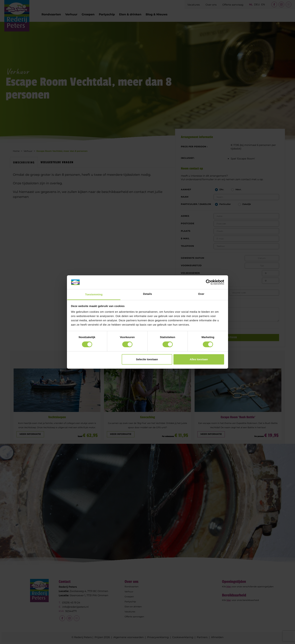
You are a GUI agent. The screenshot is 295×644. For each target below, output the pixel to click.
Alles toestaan (199, 359)
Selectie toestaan (147, 359)
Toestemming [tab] (94, 295)
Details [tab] (147, 294)
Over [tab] (201, 294)
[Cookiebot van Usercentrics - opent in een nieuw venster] (208, 282)
